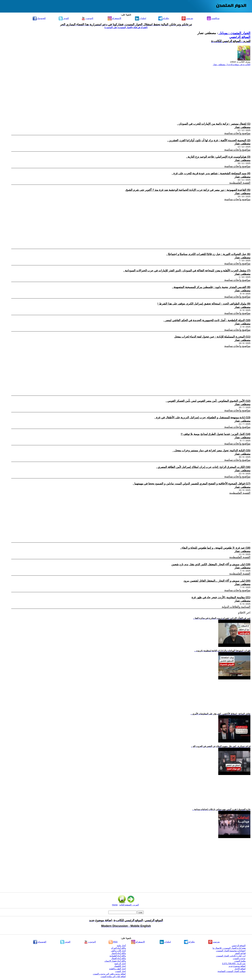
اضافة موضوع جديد (237, 966)
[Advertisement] (154, 91)
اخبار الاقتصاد (120, 966)
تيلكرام (164, 18)
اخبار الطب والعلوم (117, 969)
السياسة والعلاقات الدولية (236, 607)
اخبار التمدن (120, 971)
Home (115, 905)
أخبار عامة (121, 945)
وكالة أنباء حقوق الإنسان (115, 961)
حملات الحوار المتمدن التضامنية (232, 971)
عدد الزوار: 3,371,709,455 (234, 964)
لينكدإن (141, 18)
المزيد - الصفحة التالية (129, 905)
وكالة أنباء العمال (119, 958)
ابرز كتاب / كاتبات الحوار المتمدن (231, 956)
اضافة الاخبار (240, 969)
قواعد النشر (240, 953)
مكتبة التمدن (240, 961)
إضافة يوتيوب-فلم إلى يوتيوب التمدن (109, 974)
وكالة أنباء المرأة (119, 948)
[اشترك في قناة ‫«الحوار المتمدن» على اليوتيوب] (126, 27)
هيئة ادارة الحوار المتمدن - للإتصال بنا (229, 948)
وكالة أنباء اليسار (119, 953)
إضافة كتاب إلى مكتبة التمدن (113, 976)
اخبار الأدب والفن (118, 951)
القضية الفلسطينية (240, 183)
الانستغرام (115, 18)
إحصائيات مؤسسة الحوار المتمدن (231, 951)
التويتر (64, 18)
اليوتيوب (87, 18)
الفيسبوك (39, 18)
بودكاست (213, 18)
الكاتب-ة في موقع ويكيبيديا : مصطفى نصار (232, 64)
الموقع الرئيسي (240, 37)
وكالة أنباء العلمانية (118, 956)
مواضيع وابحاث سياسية (237, 133)
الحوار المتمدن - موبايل (234, 33)
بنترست (187, 18)
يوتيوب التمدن (239, 958)
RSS (113, 942)
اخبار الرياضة (120, 964)
